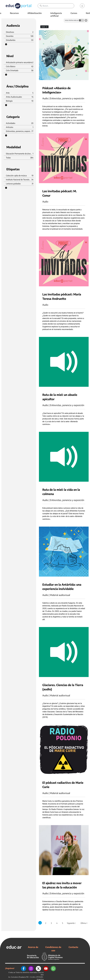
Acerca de (33, 947)
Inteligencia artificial (56, 14)
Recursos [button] (14, 13)
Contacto (73, 947)
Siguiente (72, 923)
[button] (6, 44)
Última (84, 923)
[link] (82, 6)
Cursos (74, 13)
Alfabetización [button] (35, 13)
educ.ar (13, 972)
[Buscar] (58, 6)
